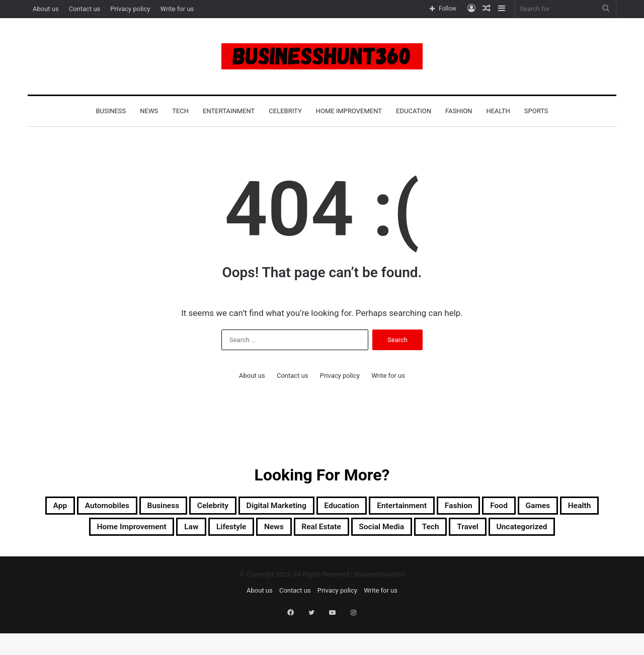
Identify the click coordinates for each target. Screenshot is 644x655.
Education (414, 111)
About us (46, 9)
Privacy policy (130, 9)
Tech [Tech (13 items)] (573, 531)
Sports (536, 111)
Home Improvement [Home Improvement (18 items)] (206, 531)
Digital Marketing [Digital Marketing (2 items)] (317, 507)
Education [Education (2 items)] (398, 507)
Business (111, 111)
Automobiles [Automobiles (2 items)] (108, 507)
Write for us (177, 9)
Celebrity (285, 111)
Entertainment (229, 111)
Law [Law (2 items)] (280, 531)
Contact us (85, 9)
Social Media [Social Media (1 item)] (513, 531)
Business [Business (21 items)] (177, 507)
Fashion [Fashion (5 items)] (543, 507)
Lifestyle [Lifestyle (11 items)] (328, 531)
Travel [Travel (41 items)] (279, 555)
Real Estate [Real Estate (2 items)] (438, 531)
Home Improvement (349, 111)
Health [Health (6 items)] (127, 531)
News (149, 111)
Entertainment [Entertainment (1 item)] (472, 507)
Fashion (459, 111)
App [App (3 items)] (50, 507)
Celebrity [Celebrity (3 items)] (238, 507)
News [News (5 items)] (380, 531)
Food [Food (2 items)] (592, 507)
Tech (180, 111)
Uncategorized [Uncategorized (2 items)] (346, 555)
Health (498, 111)
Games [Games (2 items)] (76, 531)
